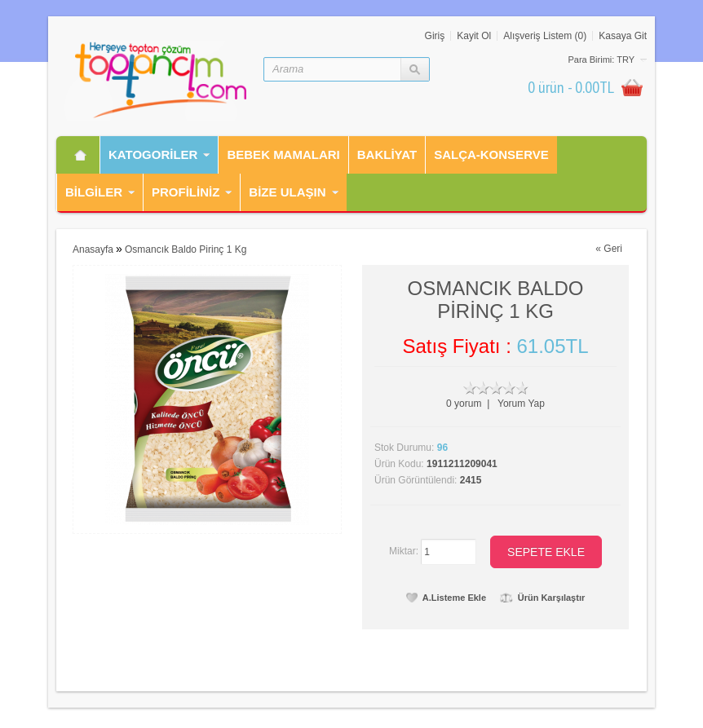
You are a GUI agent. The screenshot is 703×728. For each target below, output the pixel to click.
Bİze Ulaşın (287, 192)
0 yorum (464, 404)
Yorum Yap (521, 404)
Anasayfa (93, 249)
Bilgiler (94, 192)
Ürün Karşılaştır (543, 598)
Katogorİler (153, 154)
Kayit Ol (474, 36)
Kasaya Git (623, 36)
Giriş (435, 36)
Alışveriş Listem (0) (545, 36)
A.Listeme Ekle (446, 598)
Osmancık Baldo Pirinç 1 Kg (186, 249)
